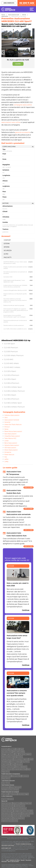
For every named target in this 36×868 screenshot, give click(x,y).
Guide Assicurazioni (20, 806)
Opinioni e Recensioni (7, 769)
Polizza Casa (5, 794)
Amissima (8, 452)
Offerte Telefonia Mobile (18, 752)
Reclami (23, 860)
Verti (6, 418)
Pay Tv (17, 754)
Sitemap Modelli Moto (19, 818)
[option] (18, 38)
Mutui (17, 749)
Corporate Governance (7, 759)
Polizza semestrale (17, 813)
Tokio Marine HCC (10, 438)
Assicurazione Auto (14, 15)
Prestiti (21, 749)
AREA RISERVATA (9, 3)
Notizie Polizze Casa (26, 803)
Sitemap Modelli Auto (7, 818)
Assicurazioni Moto (16, 776)
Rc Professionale (13, 794)
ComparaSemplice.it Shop (20, 769)
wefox (6, 459)
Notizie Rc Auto (17, 803)
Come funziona (6, 787)
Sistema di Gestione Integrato (9, 757)
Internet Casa (5, 749)
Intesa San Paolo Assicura (13, 425)
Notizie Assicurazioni (7, 803)
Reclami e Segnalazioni (21, 767)
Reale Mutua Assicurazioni (13, 431)
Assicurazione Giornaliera (8, 806)
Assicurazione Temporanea (20, 808)
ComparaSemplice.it (6, 746)
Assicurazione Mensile (28, 813)
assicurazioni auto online (11, 122)
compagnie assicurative (23, 105)
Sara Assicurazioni (10, 434)
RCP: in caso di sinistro (13, 862)
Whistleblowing (6, 762)
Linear (7, 441)
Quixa (6, 429)
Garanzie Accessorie (7, 816)
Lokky (6, 461)
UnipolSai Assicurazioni (12, 436)
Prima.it (7, 427)
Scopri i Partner (6, 783)
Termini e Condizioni (16, 762)
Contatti (31, 759)
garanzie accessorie (23, 132)
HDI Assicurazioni (10, 448)
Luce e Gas (12, 749)
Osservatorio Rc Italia (7, 808)
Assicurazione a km (7, 813)
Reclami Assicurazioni (16, 787)
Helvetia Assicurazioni (12, 445)
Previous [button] (3, 53)
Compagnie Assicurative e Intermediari (23, 811)
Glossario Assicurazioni (7, 811)
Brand (24, 15)
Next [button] (33, 53)
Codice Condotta (6, 764)
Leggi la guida (29, 487)
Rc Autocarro (25, 776)
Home (3, 15)
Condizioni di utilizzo (15, 860)
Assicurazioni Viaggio (23, 794)
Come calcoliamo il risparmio (21, 759)
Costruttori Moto (25, 816)
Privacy (13, 764)
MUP (7, 860)
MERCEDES (5, 16)
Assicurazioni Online (7, 752)
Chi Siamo (20, 757)
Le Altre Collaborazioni (7, 796)
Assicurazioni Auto (6, 776)
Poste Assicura (9, 455)
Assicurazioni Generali (12, 420)
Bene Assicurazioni (11, 443)
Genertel (7, 422)
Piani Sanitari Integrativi (25, 754)
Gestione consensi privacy (8, 767)
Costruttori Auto (16, 816)
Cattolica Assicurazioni (12, 415)
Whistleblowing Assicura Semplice (10, 790)
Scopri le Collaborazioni (7, 799)
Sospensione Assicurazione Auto (10, 821)
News (29, 769)
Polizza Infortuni (6, 778)
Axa (6, 457)
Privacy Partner (25, 762)
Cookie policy (19, 764)
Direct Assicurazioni (11, 450)
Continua (26, 610)
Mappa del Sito (6, 772)
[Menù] (32, 9)
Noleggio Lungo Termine (8, 754)
